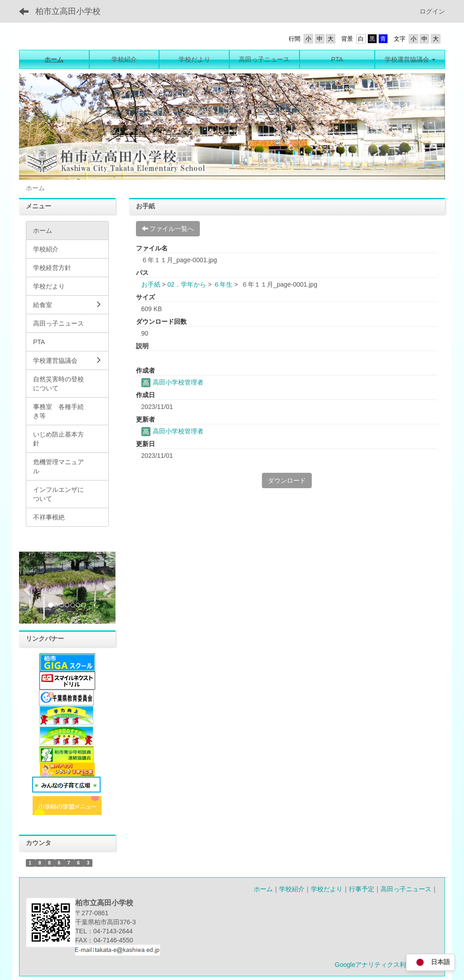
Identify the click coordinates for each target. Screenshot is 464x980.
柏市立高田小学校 (68, 11)
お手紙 (151, 284)
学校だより (327, 889)
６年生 (223, 284)
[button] (26, 588)
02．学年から (187, 284)
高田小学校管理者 (173, 382)
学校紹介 (292, 889)
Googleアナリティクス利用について (386, 965)
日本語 (430, 963)
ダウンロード (287, 480)
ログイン (432, 11)
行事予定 (362, 889)
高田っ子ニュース (406, 889)
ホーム (263, 889)
